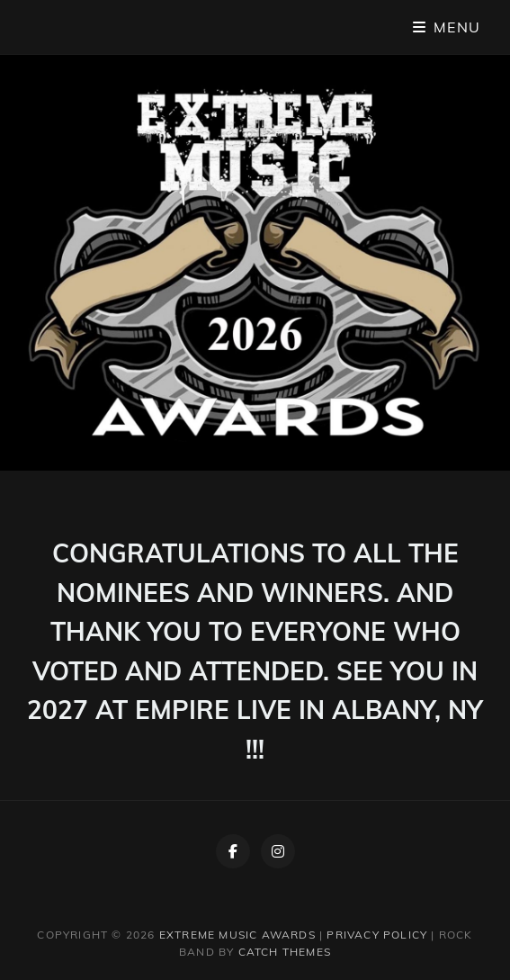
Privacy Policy (377, 935)
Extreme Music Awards (237, 935)
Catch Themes (285, 952)
